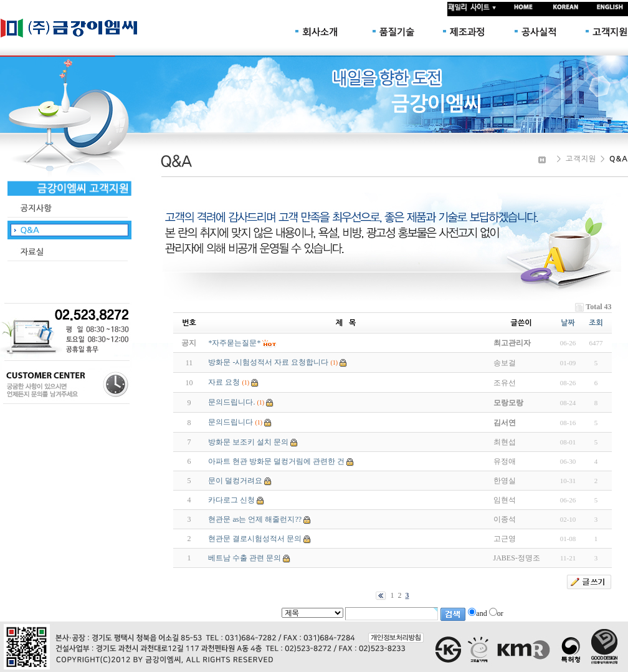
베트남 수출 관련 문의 (245, 558)
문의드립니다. (231, 402)
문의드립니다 (231, 422)
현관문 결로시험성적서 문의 (255, 539)
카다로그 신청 (231, 500)
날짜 (568, 323)
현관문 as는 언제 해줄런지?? (255, 519)
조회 (596, 323)
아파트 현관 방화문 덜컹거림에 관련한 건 (276, 461)
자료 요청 (224, 382)
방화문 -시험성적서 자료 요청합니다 (268, 362)
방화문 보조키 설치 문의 (248, 442)
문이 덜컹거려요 (235, 481)
